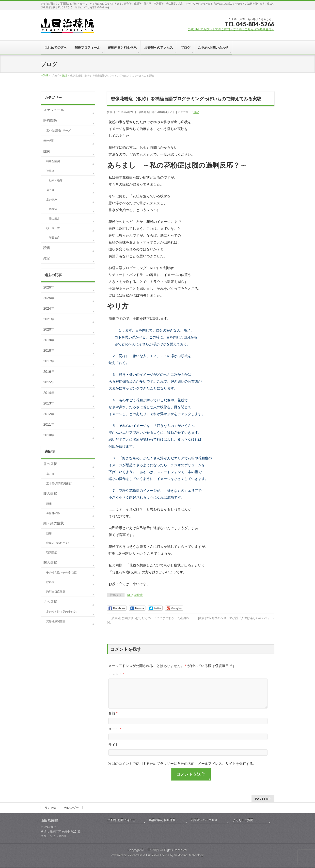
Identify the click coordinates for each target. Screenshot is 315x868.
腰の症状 (50, 493)
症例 (47, 151)
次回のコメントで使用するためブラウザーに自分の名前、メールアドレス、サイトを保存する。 (182, 769)
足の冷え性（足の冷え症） (63, 612)
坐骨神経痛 (53, 513)
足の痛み (52, 200)
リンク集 (50, 808)
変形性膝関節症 (56, 621)
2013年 (49, 403)
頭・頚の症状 (54, 523)
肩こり (50, 190)
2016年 (49, 372)
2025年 (49, 298)
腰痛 (49, 504)
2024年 (49, 308)
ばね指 (50, 582)
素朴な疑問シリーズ (58, 130)
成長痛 (53, 209)
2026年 (49, 287)
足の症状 (50, 602)
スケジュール (54, 110)
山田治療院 (152, 850)
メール (115, 735)
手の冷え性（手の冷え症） (63, 572)
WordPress (135, 855)
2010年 (49, 435)
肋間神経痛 (56, 180)
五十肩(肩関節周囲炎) (59, 483)
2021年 (49, 319)
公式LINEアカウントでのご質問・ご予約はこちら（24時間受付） (231, 29)
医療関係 (50, 120)
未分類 (48, 141)
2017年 (49, 361)
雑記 (196, 112)
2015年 (49, 382)
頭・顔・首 (53, 228)
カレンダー (71, 808)
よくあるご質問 (243, 820)
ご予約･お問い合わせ (121, 820)
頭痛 (49, 533)
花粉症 (138, 595)
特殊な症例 (53, 161)
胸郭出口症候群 (56, 592)
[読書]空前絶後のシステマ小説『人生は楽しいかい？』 (236, 618)
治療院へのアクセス (204, 820)
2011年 (49, 424)
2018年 (49, 350)
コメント (116, 674)
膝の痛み (54, 218)
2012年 (49, 414)
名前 (113, 719)
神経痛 (50, 171)
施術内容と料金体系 (162, 820)
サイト (113, 751)
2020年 (49, 329)
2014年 (49, 393)
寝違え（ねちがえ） (58, 543)
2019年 (49, 340)
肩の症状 (50, 464)
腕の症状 (50, 563)
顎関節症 (54, 238)
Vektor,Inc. (181, 855)
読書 (47, 248)
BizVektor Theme (158, 855)
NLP (130, 595)
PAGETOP (263, 799)
